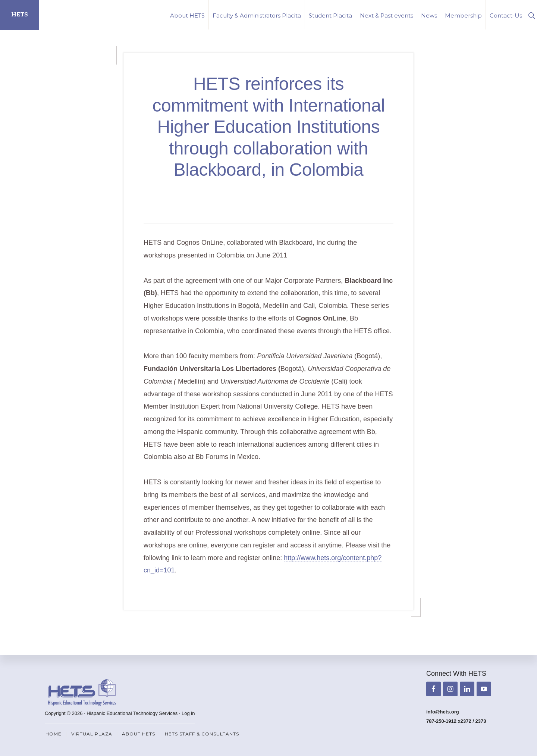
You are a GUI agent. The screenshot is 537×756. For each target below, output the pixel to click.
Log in (188, 713)
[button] (532, 15)
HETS (20, 15)
